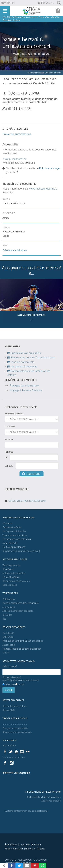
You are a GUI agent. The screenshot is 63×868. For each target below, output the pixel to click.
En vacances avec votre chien (17, 539)
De (6, 457)
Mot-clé (9, 439)
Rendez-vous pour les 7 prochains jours (33, 357)
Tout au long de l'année (14, 547)
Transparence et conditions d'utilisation (22, 649)
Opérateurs (8, 569)
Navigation (9, 3)
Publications (9, 599)
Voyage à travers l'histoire (26, 390)
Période (9, 452)
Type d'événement (14, 414)
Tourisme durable (11, 565)
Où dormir (7, 523)
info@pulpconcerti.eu (15, 159)
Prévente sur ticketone (17, 134)
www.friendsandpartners (43, 189)
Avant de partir (10, 543)
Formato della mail (21, 679)
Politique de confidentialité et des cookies (23, 641)
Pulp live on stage (49, 168)
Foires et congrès (11, 577)
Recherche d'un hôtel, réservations (44, 797)
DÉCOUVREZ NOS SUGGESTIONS (27, 501)
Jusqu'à (9, 466)
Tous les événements (21, 362)
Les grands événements (24, 367)
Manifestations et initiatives (31, 54)
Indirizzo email (10, 666)
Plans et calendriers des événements (20, 603)
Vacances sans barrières (15, 535)
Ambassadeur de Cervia (15, 724)
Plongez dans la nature (24, 385)
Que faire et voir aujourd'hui (24, 353)
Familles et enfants (12, 527)
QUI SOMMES (25, 860)
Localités (10, 427)
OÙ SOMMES (40, 860)
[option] (31, 301)
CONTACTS (10, 860)
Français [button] (47, 3)
